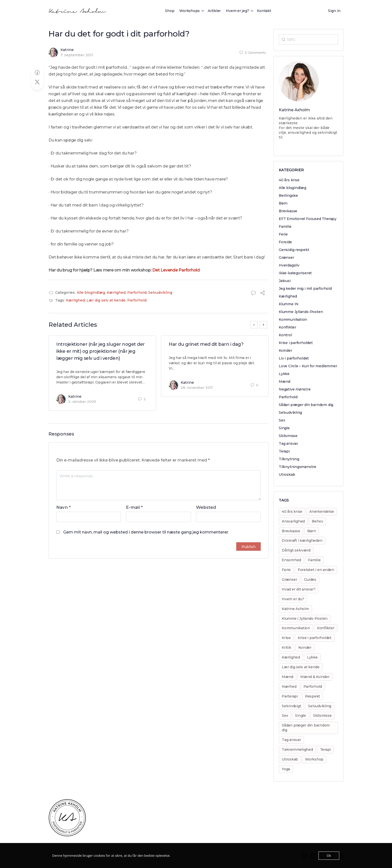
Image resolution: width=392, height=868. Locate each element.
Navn (63, 507)
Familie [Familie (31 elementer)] (314, 560)
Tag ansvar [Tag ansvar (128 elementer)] (291, 740)
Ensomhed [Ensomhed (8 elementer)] (291, 560)
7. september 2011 (77, 55)
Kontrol (285, 335)
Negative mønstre (295, 389)
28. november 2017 (197, 387)
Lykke (284, 374)
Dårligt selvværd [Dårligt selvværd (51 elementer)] (296, 550)
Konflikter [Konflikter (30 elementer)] (326, 628)
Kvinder (285, 350)
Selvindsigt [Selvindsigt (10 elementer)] (291, 706)
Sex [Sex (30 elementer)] (285, 715)
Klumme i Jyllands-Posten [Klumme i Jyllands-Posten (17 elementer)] (305, 618)
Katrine (67, 50)
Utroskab (287, 474)
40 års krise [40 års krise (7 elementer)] (292, 511)
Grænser (286, 257)
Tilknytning (289, 459)
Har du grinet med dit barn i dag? (206, 344)
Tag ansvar (288, 443)
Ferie (283, 234)
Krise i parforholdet (296, 343)
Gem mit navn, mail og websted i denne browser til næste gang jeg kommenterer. (146, 532)
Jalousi (285, 281)
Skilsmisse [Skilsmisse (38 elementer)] (322, 715)
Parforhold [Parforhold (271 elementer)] (313, 686)
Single (284, 428)
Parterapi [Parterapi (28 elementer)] (290, 696)
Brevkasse (288, 211)
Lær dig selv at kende (106, 300)
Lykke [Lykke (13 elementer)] (312, 657)
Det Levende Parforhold (176, 270)
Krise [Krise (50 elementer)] (286, 638)
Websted (206, 507)
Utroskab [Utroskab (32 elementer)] (290, 759)
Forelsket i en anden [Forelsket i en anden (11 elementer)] (316, 570)
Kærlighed (116, 292)
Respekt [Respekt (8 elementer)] (312, 696)
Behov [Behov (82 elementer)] (317, 521)
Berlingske (288, 195)
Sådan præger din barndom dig (306, 405)
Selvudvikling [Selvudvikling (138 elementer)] (320, 706)
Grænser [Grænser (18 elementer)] (289, 579)
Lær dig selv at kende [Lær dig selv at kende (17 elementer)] (301, 667)
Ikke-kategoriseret (295, 273)
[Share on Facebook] (37, 73)
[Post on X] (37, 82)
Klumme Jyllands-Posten (301, 312)
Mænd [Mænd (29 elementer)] (287, 677)
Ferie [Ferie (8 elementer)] (286, 570)
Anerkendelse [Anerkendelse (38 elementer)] (322, 511)
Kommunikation (293, 319)
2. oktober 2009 (82, 401)
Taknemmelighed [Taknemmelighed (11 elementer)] (297, 749)
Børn (283, 203)
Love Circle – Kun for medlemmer (308, 366)
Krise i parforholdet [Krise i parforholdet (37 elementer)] (315, 638)
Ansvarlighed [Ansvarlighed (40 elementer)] (293, 521)
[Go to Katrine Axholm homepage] (77, 10)
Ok (329, 855)
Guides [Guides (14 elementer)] (310, 579)
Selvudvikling (160, 292)
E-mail (134, 507)
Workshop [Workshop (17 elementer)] (314, 759)
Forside (285, 242)
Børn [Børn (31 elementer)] (312, 531)
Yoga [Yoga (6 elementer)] (286, 769)
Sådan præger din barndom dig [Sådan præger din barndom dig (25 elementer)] (306, 728)
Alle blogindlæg (91, 292)
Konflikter (287, 327)
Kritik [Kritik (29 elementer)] (286, 647)
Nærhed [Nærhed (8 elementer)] (289, 686)
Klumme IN (289, 304)
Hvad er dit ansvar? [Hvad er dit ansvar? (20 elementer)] (298, 589)
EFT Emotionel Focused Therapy (308, 219)
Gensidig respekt (294, 250)
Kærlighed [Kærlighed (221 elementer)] (291, 657)
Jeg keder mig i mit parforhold (305, 288)
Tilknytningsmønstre (297, 467)
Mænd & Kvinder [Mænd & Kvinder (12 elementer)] (315, 677)
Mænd (284, 381)
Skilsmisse (288, 436)
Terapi (284, 451)
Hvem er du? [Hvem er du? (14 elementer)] (293, 599)
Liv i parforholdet (294, 358)
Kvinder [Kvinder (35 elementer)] (305, 647)
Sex (282, 420)
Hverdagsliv (289, 265)
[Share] (262, 294)
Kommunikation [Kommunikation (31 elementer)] (296, 628)
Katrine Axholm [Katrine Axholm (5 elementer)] (295, 609)
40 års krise (289, 180)
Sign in (334, 11)
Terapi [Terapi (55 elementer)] (325, 749)
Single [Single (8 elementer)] (300, 715)
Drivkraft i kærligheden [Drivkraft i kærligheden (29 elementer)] (302, 540)
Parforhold (137, 292)
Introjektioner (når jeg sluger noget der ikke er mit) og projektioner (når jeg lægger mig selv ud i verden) (100, 351)
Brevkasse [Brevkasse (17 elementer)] (291, 531)
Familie (285, 226)
